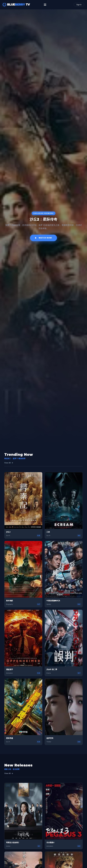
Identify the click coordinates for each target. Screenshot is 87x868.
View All (9, 463)
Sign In (79, 5)
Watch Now (43, 238)
